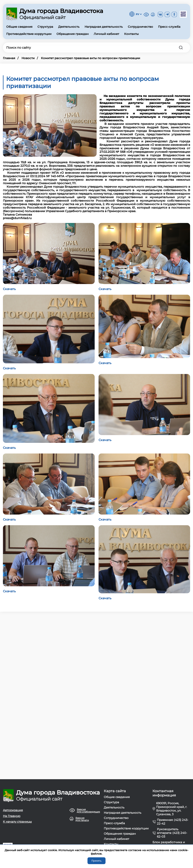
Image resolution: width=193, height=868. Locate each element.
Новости (28, 58)
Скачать (9, 289)
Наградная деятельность (104, 27)
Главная (9, 58)
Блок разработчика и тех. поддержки (169, 844)
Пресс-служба (169, 27)
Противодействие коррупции (29, 34)
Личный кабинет (106, 34)
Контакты (131, 34)
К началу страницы (17, 822)
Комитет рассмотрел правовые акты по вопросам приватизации (90, 58)
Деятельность (69, 27)
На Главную (12, 816)
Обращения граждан (73, 34)
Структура (45, 27)
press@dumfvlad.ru (17, 218)
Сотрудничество (140, 27)
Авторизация (13, 810)
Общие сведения (19, 27)
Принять (96, 861)
